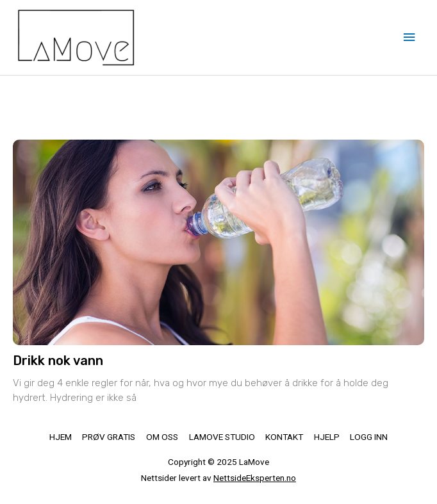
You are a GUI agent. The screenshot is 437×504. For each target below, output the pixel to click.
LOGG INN (369, 437)
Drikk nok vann (58, 361)
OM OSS (162, 437)
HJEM (61, 437)
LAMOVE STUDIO (222, 437)
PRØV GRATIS (109, 437)
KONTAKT (284, 437)
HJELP (327, 437)
